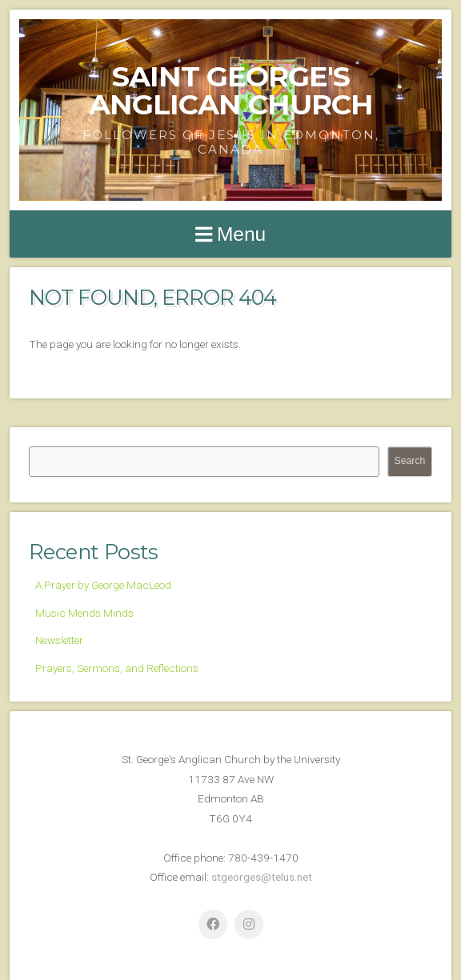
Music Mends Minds (84, 613)
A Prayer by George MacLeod (103, 585)
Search (410, 461)
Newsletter (59, 640)
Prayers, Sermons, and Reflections (117, 668)
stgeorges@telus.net (262, 877)
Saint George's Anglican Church (231, 90)
